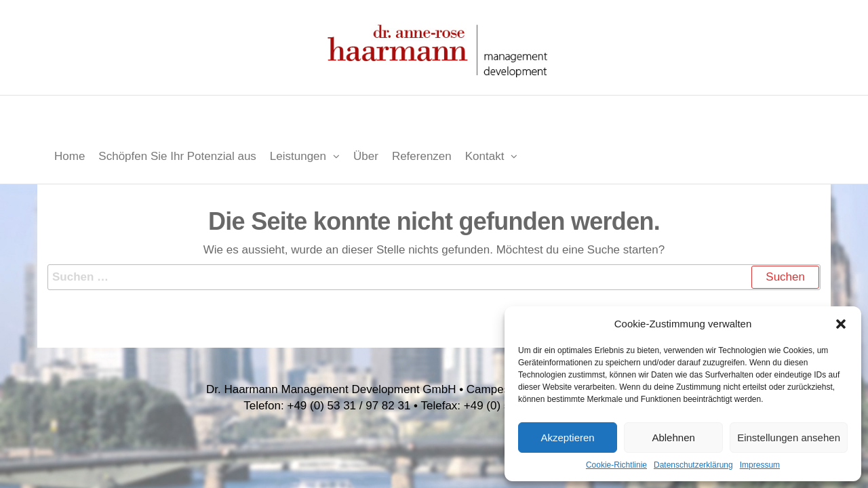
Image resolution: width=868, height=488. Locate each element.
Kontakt (485, 156)
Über (366, 156)
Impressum (760, 465)
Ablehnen (673, 438)
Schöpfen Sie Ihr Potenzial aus (177, 156)
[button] (841, 324)
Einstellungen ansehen (789, 438)
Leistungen (298, 156)
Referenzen (422, 156)
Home (70, 156)
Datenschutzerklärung (693, 465)
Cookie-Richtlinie (616, 465)
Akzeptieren (567, 438)
